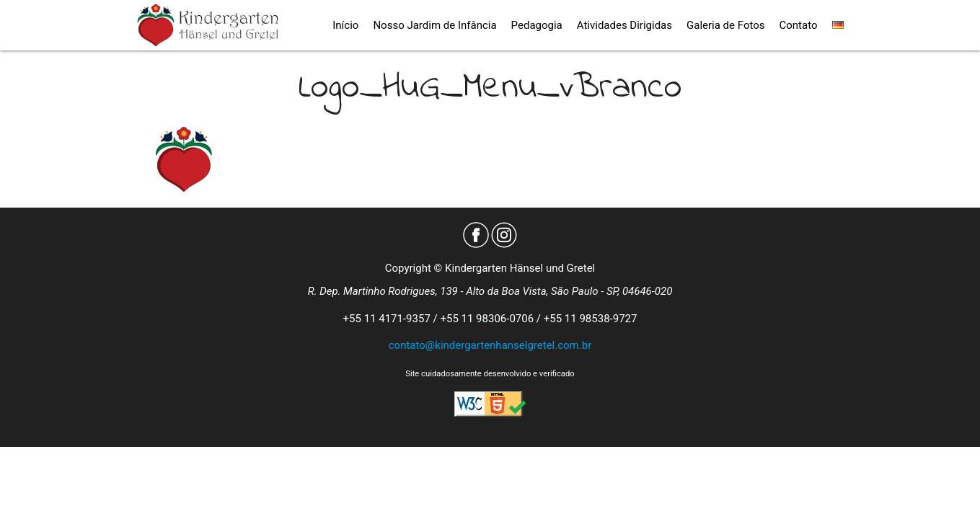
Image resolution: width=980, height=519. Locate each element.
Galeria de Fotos (725, 25)
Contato (799, 25)
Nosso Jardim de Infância (434, 25)
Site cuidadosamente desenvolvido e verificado (490, 374)
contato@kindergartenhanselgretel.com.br (490, 345)
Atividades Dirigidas (624, 25)
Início (345, 25)
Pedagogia (537, 25)
